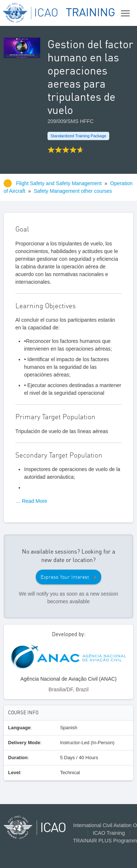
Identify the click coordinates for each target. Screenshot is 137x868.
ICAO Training (109, 833)
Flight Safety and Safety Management (60, 183)
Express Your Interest (65, 577)
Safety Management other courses (73, 191)
